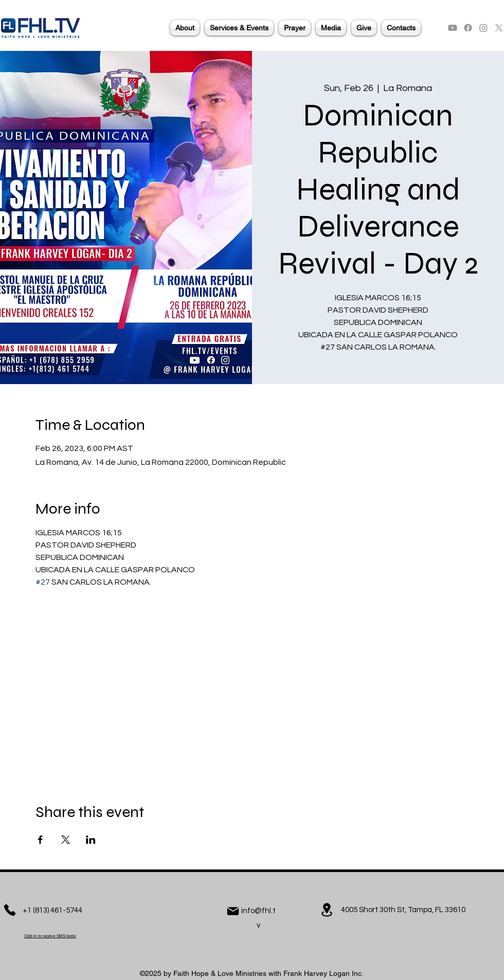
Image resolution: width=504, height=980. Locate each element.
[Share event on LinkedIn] (91, 840)
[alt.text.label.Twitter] (499, 28)
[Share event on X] (66, 840)
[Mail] (233, 911)
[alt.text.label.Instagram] (483, 28)
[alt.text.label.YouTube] (453, 28)
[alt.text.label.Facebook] (468, 28)
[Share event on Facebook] (40, 840)
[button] (185, 28)
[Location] (327, 910)
